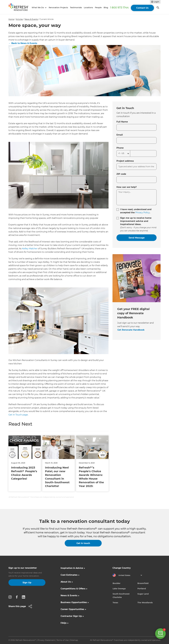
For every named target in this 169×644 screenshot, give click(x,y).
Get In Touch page (18, 415)
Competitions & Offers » (74, 589)
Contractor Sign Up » (72, 616)
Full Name (122, 122)
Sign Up (27, 583)
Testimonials (76, 8)
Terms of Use (63, 640)
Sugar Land (143, 594)
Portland (142, 589)
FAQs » (64, 623)
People (98, 8)
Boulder (117, 583)
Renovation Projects (58, 8)
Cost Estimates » (70, 575)
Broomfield (143, 583)
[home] (20, 8)
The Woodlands (145, 603)
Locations (88, 8)
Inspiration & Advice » (73, 568)
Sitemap (74, 640)
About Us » (67, 582)
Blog (106, 8)
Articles (19, 19)
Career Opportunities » (73, 609)
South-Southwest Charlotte (121, 596)
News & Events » (70, 596)
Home (11, 19)
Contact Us (142, 8)
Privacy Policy (142, 213)
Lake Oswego (119, 589)
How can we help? (127, 187)
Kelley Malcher (30, 249)
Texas (115, 603)
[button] (39, 8)
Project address (125, 161)
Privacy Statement (46, 640)
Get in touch (83, 543)
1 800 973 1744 (119, 8)
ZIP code (121, 174)
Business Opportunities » (75, 602)
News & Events (31, 19)
